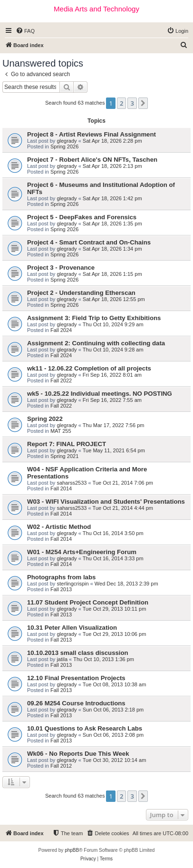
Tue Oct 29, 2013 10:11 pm (115, 609)
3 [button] (132, 103)
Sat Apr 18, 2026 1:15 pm (112, 274)
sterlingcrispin (72, 584)
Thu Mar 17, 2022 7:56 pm (114, 425)
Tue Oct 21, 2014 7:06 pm (123, 483)
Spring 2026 (64, 146)
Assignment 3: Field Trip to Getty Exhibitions (94, 318)
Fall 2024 (61, 330)
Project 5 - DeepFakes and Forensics (82, 217)
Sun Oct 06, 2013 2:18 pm (113, 710)
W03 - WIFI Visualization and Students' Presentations (106, 502)
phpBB (72, 850)
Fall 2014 (61, 488)
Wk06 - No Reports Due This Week (78, 754)
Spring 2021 (64, 456)
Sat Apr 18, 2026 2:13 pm (112, 166)
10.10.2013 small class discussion (78, 653)
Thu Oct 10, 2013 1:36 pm (104, 659)
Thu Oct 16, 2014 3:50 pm (113, 533)
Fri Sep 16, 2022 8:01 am (112, 375)
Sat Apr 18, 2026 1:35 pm (112, 224)
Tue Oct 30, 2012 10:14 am (115, 760)
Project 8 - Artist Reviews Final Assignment (92, 134)
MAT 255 (61, 431)
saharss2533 (72, 483)
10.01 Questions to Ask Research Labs (85, 728)
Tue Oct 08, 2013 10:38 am (115, 684)
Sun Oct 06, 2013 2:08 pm (113, 735)
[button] (143, 103)
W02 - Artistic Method (59, 527)
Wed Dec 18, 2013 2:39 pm (126, 584)
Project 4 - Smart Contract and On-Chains (89, 242)
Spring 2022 (45, 419)
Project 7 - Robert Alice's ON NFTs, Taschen (92, 160)
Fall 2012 (61, 766)
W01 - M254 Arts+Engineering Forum (82, 552)
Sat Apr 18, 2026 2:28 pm (112, 141)
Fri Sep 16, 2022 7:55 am (112, 400)
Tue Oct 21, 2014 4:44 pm (123, 508)
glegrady (67, 141)
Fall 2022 (61, 380)
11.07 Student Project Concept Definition (88, 602)
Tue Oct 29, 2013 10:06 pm (115, 634)
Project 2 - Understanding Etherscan (81, 293)
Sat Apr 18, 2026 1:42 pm (112, 198)
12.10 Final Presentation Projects (76, 678)
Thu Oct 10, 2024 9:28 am (113, 350)
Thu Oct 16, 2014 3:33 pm (113, 558)
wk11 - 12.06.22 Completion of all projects (89, 368)
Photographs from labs (61, 577)
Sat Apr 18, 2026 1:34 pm (112, 249)
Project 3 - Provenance (61, 268)
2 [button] (121, 103)
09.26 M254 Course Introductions (76, 703)
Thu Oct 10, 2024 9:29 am (113, 324)
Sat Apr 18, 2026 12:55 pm (114, 299)
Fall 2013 (61, 589)
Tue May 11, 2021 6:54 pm (114, 450)
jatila (62, 659)
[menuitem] (25, 31)
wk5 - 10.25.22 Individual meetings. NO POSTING (100, 394)
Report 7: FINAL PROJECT (67, 444)
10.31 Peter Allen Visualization (72, 628)
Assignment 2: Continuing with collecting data (96, 343)
